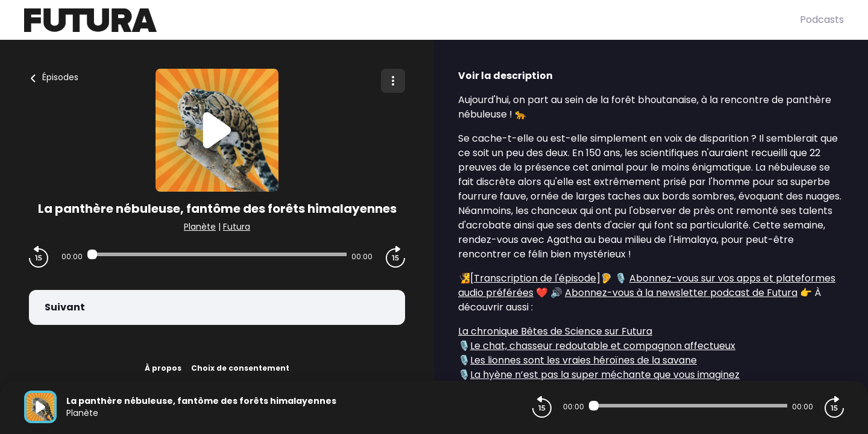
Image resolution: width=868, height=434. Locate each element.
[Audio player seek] (217, 254)
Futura (237, 227)
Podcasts (822, 20)
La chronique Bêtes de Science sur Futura (555, 331)
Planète (200, 227)
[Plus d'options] (393, 81)
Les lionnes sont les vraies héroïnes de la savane (583, 360)
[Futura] (412, 20)
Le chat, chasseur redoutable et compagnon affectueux (603, 346)
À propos (163, 368)
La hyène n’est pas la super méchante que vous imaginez (605, 375)
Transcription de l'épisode (535, 278)
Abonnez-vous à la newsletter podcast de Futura (681, 293)
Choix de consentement (240, 368)
